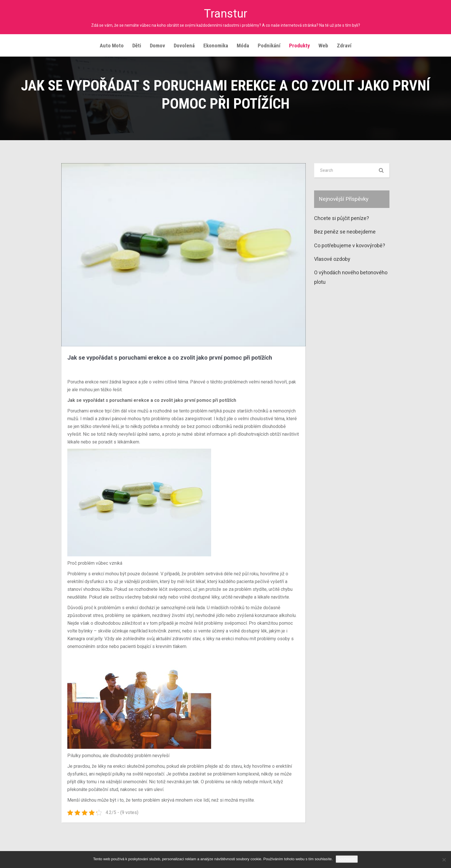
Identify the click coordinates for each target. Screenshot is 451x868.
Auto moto (112, 45)
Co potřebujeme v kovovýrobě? (350, 245)
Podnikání (269, 45)
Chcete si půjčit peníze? (342, 218)
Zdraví (344, 45)
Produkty (299, 45)
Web (323, 45)
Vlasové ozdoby (332, 258)
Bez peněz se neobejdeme (345, 231)
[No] (444, 860)
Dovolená (184, 45)
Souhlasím (347, 859)
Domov (157, 45)
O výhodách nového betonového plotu (351, 276)
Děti (137, 45)
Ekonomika (216, 45)
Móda (243, 45)
